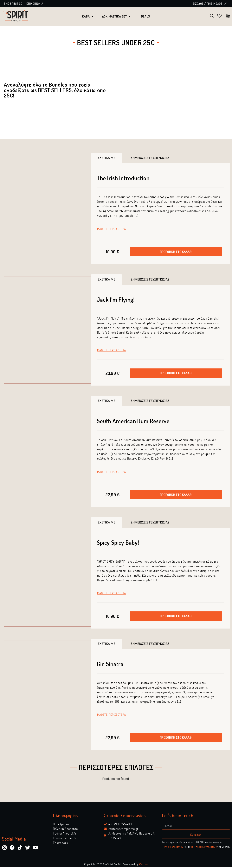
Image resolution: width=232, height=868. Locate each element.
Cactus (144, 865)
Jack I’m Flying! (116, 300)
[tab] (106, 159)
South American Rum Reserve (133, 422)
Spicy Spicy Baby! (118, 543)
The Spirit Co (13, 4)
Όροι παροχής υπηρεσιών (204, 847)
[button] (176, 252)
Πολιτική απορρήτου (173, 847)
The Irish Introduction (123, 179)
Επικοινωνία (35, 4)
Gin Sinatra (110, 665)
